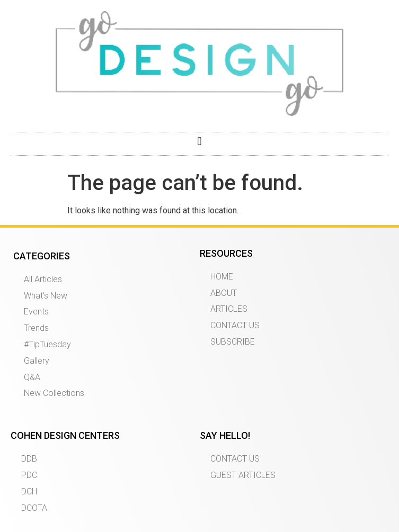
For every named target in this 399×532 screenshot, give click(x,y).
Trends (36, 328)
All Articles (43, 279)
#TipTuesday (47, 344)
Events (36, 312)
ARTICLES (229, 309)
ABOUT (224, 293)
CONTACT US (235, 325)
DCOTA (34, 508)
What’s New (46, 296)
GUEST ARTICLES (243, 475)
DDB (29, 459)
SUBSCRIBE (233, 342)
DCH (29, 492)
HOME (222, 277)
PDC (29, 475)
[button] (199, 141)
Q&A (32, 377)
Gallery (37, 361)
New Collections (54, 393)
